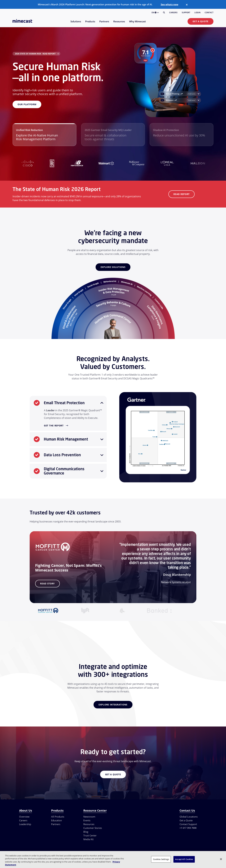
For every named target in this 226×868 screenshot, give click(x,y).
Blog (86, 832)
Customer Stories (93, 828)
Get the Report (54, 426)
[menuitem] (76, 23)
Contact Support (188, 824)
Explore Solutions (113, 267)
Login (197, 12)
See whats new (169, 4)
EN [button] (155, 12)
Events (87, 820)
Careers (173, 12)
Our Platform (27, 104)
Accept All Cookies (184, 859)
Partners (56, 824)
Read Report (182, 194)
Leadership (25, 824)
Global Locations (189, 817)
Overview (24, 817)
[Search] (164, 13)
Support (186, 12)
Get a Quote (200, 21)
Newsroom (89, 817)
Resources (89, 824)
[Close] (187, 5)
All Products (58, 817)
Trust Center (90, 835)
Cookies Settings (161, 859)
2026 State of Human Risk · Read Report (35, 54)
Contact (209, 12)
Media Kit (88, 839)
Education (56, 820)
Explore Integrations (113, 705)
